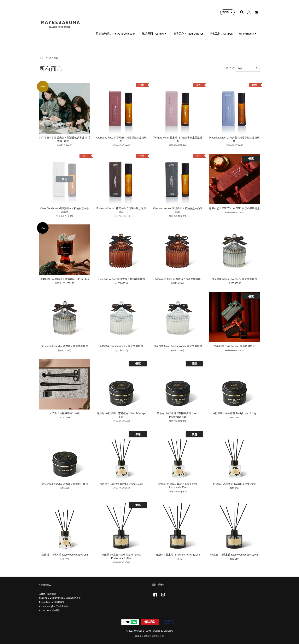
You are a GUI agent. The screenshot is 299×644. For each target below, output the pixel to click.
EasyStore (168, 631)
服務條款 (139, 636)
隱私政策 (149, 636)
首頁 (41, 58)
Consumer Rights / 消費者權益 (54, 606)
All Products (248, 34)
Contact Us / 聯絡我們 (50, 610)
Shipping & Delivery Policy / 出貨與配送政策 (60, 598)
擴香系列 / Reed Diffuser (188, 34)
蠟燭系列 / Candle (154, 34)
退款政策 (160, 636)
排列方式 (229, 68)
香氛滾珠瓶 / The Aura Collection (116, 34)
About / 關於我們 (47, 594)
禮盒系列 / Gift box (221, 34)
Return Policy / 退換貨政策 (52, 602)
